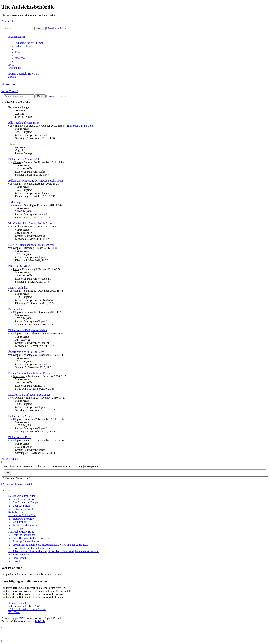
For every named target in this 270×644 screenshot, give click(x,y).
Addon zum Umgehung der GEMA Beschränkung (36, 181)
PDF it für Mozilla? (19, 266)
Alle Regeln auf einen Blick (24, 123)
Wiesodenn (43, 279)
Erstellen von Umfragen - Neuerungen (29, 395)
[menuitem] (29, 43)
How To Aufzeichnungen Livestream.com (31, 245)
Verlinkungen (16, 202)
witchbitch (43, 193)
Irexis (16, 269)
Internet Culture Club (81, 126)
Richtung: (86, 466)
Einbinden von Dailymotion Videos (28, 330)
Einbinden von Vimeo (20, 416)
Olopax (17, 162)
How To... (10, 84)
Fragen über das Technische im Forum (29, 373)
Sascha (41, 172)
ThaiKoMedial (45, 300)
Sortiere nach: (52, 466)
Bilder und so (16, 309)
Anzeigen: (19, 466)
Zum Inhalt (8, 21)
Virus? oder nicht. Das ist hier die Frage (30, 223)
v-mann (17, 126)
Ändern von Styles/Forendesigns (26, 352)
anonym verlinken (18, 288)
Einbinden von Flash (20, 437)
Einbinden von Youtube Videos (25, 159)
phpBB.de (39, 621)
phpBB (19, 618)
